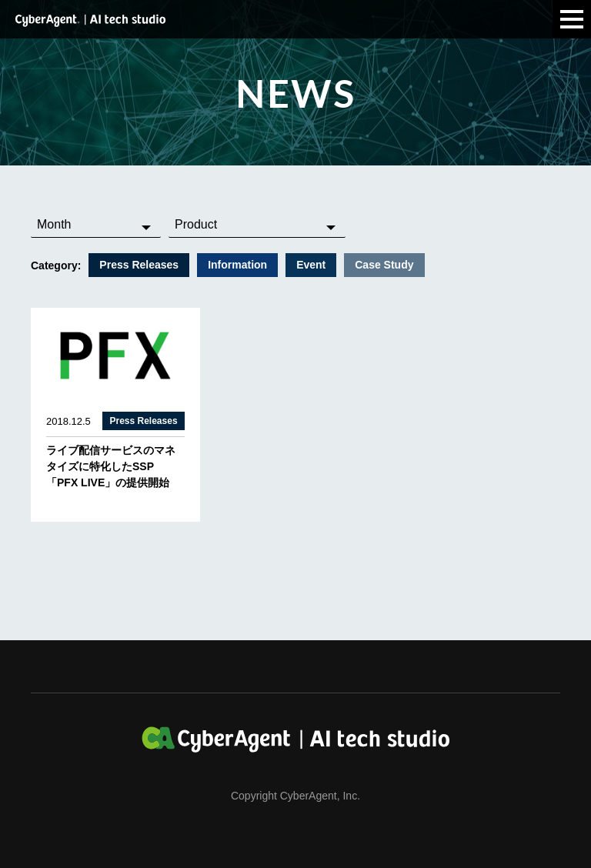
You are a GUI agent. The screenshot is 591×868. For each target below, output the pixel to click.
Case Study (384, 265)
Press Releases (139, 265)
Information (237, 265)
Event (311, 265)
